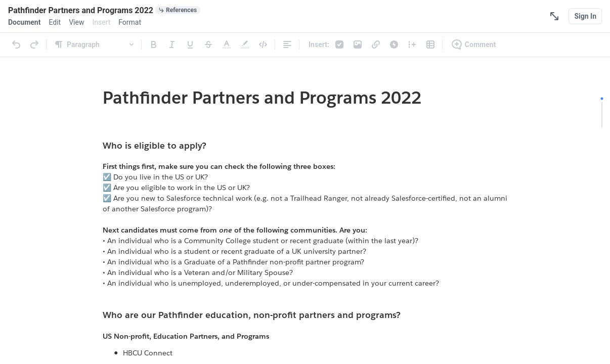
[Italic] (172, 44)
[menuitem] (24, 22)
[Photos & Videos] (358, 44)
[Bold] (154, 44)
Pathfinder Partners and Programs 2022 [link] (262, 98)
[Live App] (394, 44)
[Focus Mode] (554, 16)
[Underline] (190, 44)
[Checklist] (339, 44)
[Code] (263, 44)
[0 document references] (178, 10)
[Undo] (16, 44)
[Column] (412, 44)
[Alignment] (287, 44)
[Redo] (34, 44)
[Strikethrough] (208, 44)
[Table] (430, 44)
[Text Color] (227, 44)
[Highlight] (245, 44)
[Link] (376, 44)
